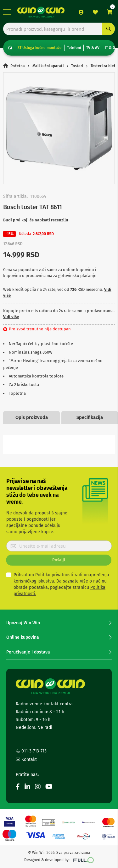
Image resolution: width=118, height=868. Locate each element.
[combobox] (59, 29)
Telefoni (74, 48)
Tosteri (77, 66)
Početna (18, 66)
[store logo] (41, 12)
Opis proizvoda (32, 417)
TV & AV (93, 48)
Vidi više (11, 317)
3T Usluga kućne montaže (40, 48)
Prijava (81, 12)
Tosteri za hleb (103, 66)
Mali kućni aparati (48, 66)
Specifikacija (90, 417)
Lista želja (95, 12)
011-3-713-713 (31, 751)
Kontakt (26, 759)
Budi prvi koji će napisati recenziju (36, 220)
